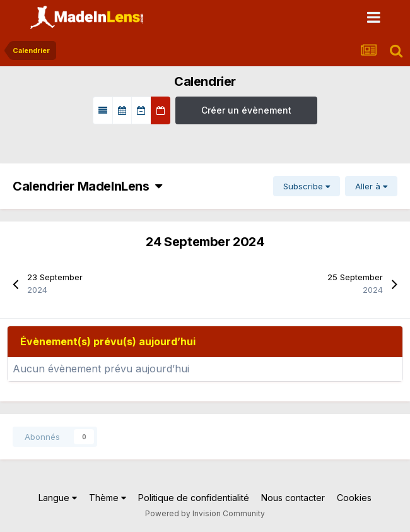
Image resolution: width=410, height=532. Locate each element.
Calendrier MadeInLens (87, 186)
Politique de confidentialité (194, 498)
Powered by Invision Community (205, 513)
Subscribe (307, 186)
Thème (108, 498)
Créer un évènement (246, 110)
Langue (58, 498)
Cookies (354, 498)
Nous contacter (293, 498)
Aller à (371, 186)
